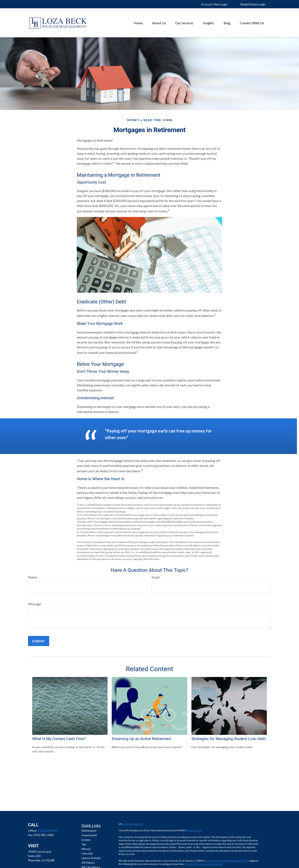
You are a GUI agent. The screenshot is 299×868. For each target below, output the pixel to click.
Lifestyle (87, 853)
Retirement (89, 831)
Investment (89, 835)
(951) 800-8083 (48, 831)
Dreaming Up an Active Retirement (141, 739)
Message (35, 604)
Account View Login (214, 4)
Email (156, 577)
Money (86, 849)
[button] (138, 23)
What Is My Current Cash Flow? (59, 739)
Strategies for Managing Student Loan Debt (229, 739)
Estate (86, 840)
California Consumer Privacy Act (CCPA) (227, 861)
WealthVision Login (253, 4)
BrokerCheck (194, 830)
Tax (84, 844)
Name (32, 577)
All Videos (88, 863)
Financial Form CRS (133, 824)
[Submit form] (39, 641)
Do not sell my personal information (204, 864)
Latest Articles (91, 858)
